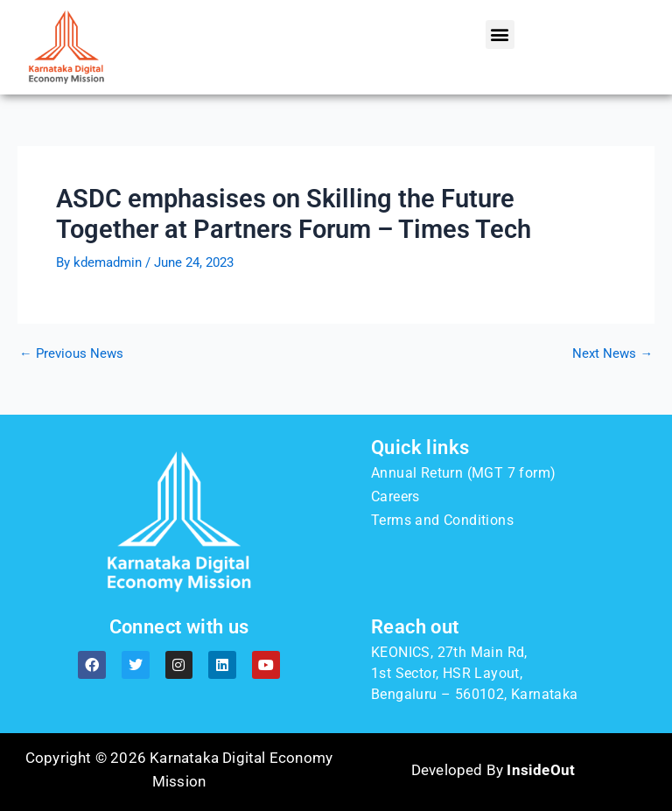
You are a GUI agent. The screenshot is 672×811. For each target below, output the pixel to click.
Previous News (71, 354)
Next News (612, 354)
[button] (500, 35)
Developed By (493, 770)
